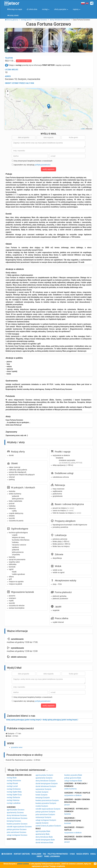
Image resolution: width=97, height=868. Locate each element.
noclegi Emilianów (14, 789)
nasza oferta (83, 854)
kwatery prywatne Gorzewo (17, 824)
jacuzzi (67, 805)
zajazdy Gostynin (42, 823)
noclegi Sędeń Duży (14, 795)
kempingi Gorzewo (14, 821)
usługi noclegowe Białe (73, 781)
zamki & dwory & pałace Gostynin (48, 826)
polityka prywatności (58, 854)
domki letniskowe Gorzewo (17, 818)
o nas (72, 854)
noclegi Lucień (12, 786)
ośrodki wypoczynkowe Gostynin (48, 809)
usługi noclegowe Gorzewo (17, 835)
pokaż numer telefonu (24, 61)
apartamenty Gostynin (44, 778)
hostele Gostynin (42, 792)
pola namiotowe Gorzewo (17, 832)
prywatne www (17, 747)
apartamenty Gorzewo (15, 813)
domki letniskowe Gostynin (46, 786)
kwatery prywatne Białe (73, 775)
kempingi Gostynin (43, 798)
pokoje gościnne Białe (73, 778)
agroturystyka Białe (43, 831)
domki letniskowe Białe (44, 843)
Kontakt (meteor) (22, 854)
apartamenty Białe (42, 834)
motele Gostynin (42, 806)
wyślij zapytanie (49, 169)
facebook (7, 854)
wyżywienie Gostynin (43, 789)
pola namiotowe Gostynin (45, 814)
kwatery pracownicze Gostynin (47, 800)
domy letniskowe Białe (44, 837)
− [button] (8, 95)
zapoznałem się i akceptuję (31, 165)
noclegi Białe (12, 778)
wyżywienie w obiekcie (73, 795)
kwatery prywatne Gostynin (46, 803)
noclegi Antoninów (14, 781)
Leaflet (83, 129)
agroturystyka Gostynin (44, 775)
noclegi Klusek (12, 783)
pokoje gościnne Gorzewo (17, 829)
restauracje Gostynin (43, 817)
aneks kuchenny (71, 789)
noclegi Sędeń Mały (14, 792)
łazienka (68, 814)
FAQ (44, 854)
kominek (68, 823)
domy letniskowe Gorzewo (17, 815)
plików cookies (23, 864)
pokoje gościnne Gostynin (45, 812)
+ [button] (8, 91)
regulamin (36, 854)
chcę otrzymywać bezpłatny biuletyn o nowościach (32, 161)
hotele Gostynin (42, 795)
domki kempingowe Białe (45, 840)
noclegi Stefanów (13, 797)
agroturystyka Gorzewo (16, 810)
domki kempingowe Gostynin (47, 783)
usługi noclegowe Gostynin (46, 820)
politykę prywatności (43, 165)
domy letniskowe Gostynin (46, 781)
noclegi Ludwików (14, 803)
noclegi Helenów (13, 800)
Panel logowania (52, 856)
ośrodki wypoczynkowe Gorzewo (19, 827)
